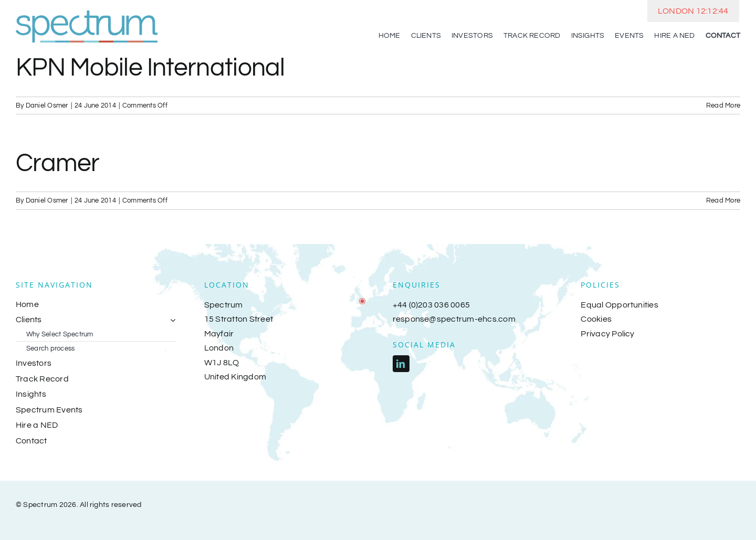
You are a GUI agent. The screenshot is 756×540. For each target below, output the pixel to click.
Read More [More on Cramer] (723, 200)
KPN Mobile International (150, 68)
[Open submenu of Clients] (171, 320)
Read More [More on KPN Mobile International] (723, 105)
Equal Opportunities (619, 305)
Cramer (58, 163)
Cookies (596, 319)
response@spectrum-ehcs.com (454, 319)
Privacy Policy (607, 334)
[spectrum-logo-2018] (87, 15)
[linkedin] (401, 364)
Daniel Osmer (47, 105)
